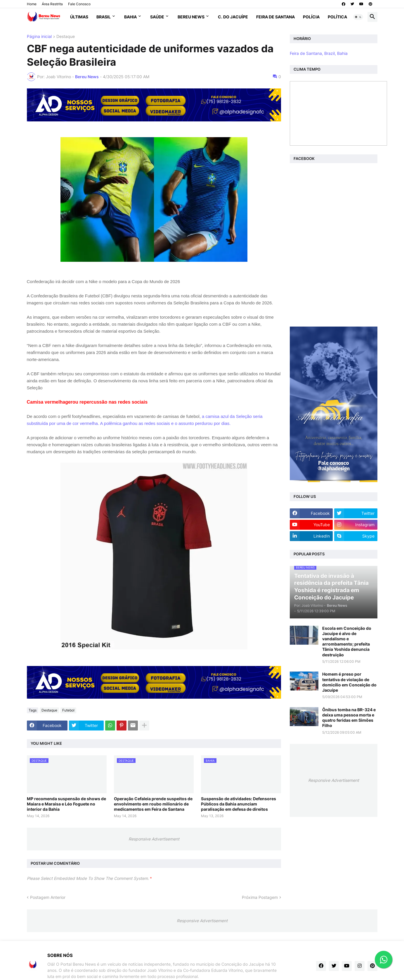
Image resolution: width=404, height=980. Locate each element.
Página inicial (39, 37)
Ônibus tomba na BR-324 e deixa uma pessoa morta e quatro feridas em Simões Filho (349, 718)
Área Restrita (52, 4)
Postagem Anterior (48, 897)
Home (32, 4)
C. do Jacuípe (233, 17)
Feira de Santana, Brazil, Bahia (319, 53)
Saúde (157, 17)
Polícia (311, 17)
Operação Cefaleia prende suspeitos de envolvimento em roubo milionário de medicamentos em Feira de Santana (153, 804)
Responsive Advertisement (154, 839)
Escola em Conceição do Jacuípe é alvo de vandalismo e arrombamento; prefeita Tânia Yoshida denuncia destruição (347, 641)
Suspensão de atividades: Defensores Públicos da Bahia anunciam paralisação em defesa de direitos (239, 804)
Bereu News (191, 17)
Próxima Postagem (260, 897)
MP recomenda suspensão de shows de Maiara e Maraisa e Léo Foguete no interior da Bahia (66, 804)
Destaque (66, 37)
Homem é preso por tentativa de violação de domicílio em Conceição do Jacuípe (349, 682)
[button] (358, 17)
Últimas (79, 17)
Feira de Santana (275, 17)
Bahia (130, 17)
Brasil (104, 17)
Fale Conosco (79, 4)
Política (337, 17)
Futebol (68, 710)
